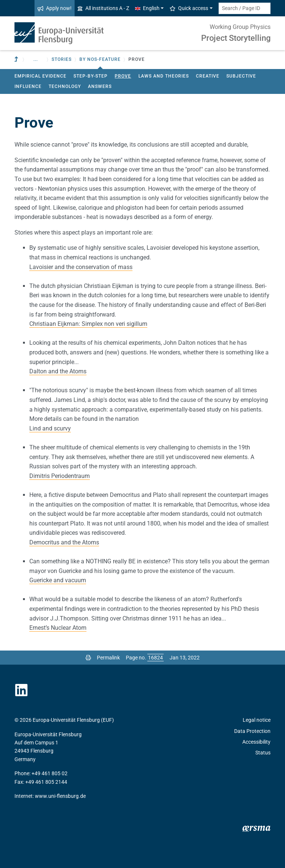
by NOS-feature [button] (100, 59)
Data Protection (252, 731)
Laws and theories (164, 76)
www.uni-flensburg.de (60, 796)
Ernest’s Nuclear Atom (58, 628)
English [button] (147, 8)
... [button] (36, 59)
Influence (28, 86)
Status (263, 753)
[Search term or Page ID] (245, 8)
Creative (208, 76)
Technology (65, 86)
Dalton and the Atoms (58, 371)
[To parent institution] (17, 60)
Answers (100, 86)
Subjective (241, 76)
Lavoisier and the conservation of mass (81, 267)
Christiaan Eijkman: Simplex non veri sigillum (88, 324)
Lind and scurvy (50, 428)
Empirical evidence (40, 76)
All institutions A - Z (103, 8)
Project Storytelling (236, 38)
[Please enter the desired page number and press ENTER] (155, 658)
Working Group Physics (240, 27)
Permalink (108, 658)
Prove (123, 76)
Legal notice (257, 720)
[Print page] (88, 658)
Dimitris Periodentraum (60, 476)
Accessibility (256, 742)
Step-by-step (91, 76)
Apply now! (55, 8)
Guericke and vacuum (58, 580)
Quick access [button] (189, 8)
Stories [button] (62, 59)
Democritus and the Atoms (64, 542)
